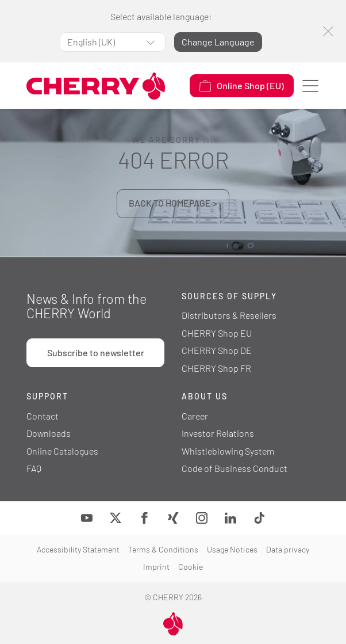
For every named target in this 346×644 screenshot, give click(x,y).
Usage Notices (232, 549)
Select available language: (161, 16)
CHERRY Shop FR (216, 368)
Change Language (218, 42)
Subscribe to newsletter (96, 353)
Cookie (191, 567)
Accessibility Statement (78, 549)
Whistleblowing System (228, 451)
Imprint (156, 567)
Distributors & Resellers (229, 315)
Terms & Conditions (163, 549)
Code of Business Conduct (234, 468)
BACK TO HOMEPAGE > (173, 203)
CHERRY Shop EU (217, 333)
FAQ (34, 468)
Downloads (49, 433)
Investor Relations (218, 433)
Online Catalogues (62, 451)
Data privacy (288, 549)
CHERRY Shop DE (217, 350)
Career (195, 416)
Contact (43, 416)
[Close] (328, 31)
